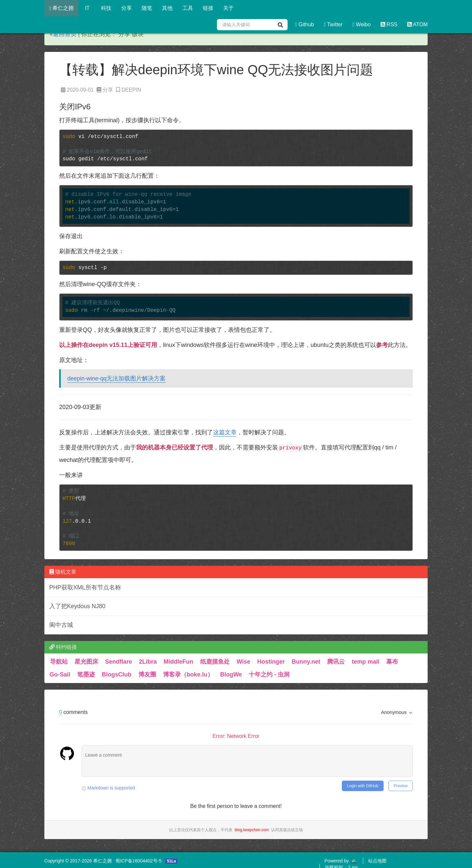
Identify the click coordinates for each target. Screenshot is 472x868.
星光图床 (86, 662)
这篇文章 (225, 432)
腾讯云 (336, 662)
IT (87, 8)
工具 (188, 8)
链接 (208, 8)
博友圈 (147, 674)
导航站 (59, 662)
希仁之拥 (61, 8)
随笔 (147, 8)
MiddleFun (178, 662)
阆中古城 (61, 625)
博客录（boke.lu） (188, 674)
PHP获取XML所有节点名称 (85, 587)
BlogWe (231, 674)
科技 (106, 8)
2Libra (148, 662)
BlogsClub (117, 674)
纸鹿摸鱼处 (215, 662)
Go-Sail (60, 674)
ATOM (417, 24)
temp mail (366, 662)
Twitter (333, 24)
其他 (167, 8)
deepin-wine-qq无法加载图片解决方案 (117, 378)
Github (305, 24)
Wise (244, 662)
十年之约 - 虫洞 (269, 674)
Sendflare (119, 662)
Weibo (361, 24)
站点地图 (377, 861)
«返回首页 (63, 34)
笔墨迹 (86, 674)
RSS (389, 24)
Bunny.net (306, 662)
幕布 (392, 662)
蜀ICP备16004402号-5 (138, 861)
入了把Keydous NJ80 (77, 606)
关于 (228, 8)
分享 (127, 8)
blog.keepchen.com (252, 830)
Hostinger (271, 662)
